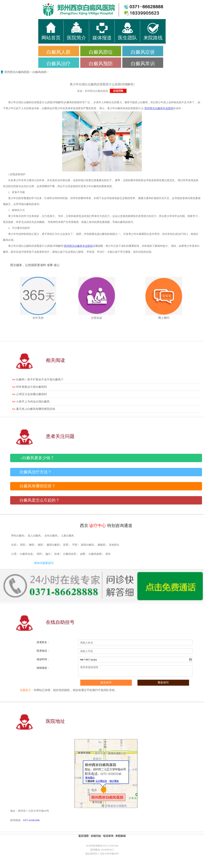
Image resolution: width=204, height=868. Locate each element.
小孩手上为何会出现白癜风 (33, 402)
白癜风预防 (101, 64)
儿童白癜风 (67, 536)
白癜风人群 (59, 52)
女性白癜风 (51, 536)
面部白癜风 (87, 545)
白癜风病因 (39, 72)
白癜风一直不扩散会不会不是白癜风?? (40, 380)
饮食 (57, 554)
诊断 (82, 554)
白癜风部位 (101, 52)
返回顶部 (83, 836)
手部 (75, 545)
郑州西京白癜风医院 (17, 72)
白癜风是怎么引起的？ (40, 500)
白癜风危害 (70, 554)
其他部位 (114, 545)
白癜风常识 (143, 64)
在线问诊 (96, 836)
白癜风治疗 (59, 64)
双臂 (66, 545)
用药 (39, 554)
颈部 (40, 545)
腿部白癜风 (53, 545)
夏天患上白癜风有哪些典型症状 (36, 409)
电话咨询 (108, 836)
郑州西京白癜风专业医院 (159, 108)
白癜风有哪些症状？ (38, 486)
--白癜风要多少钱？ (37, 458)
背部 (23, 545)
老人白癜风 (34, 536)
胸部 (31, 545)
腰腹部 (102, 545)
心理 (14, 554)
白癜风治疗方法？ (36, 472)
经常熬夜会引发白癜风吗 (31, 387)
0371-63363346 (31, 820)
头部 (14, 545)
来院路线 (121, 836)
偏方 (48, 554)
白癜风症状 (143, 52)
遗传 (108, 554)
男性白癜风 (18, 536)
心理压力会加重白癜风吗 (31, 394)
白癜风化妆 (26, 554)
